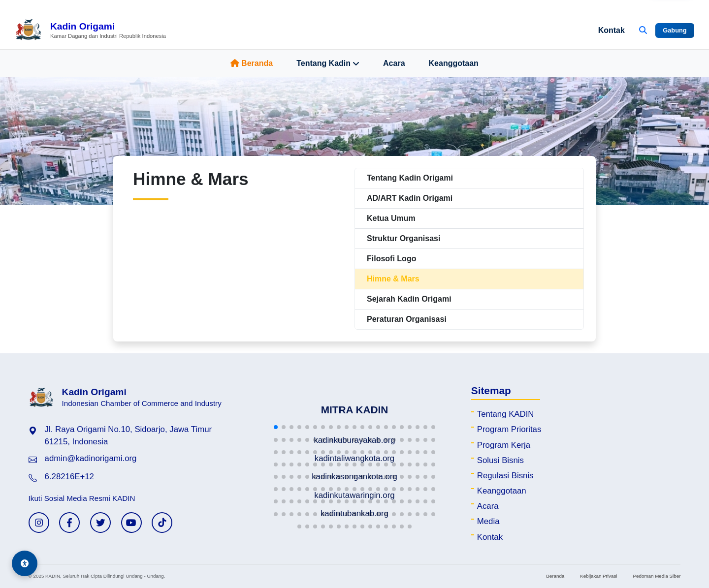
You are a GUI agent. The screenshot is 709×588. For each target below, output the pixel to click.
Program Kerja (504, 445)
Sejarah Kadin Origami (409, 299)
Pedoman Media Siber (657, 576)
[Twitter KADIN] (100, 523)
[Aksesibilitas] (25, 563)
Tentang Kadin (328, 63)
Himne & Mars (393, 279)
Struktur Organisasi (403, 238)
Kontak (612, 30)
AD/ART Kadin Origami (410, 198)
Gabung (675, 30)
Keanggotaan (454, 63)
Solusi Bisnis (500, 460)
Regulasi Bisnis (505, 476)
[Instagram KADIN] (39, 523)
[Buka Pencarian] (643, 31)
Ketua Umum (391, 218)
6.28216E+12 (69, 477)
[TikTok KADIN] (162, 523)
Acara (394, 63)
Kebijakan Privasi (598, 576)
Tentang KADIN (506, 414)
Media (488, 521)
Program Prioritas (509, 429)
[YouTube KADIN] (131, 523)
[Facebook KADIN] (69, 523)
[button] (276, 427)
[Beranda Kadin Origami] (90, 31)
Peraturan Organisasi (407, 319)
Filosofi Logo (391, 259)
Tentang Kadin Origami (410, 178)
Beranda (252, 63)
